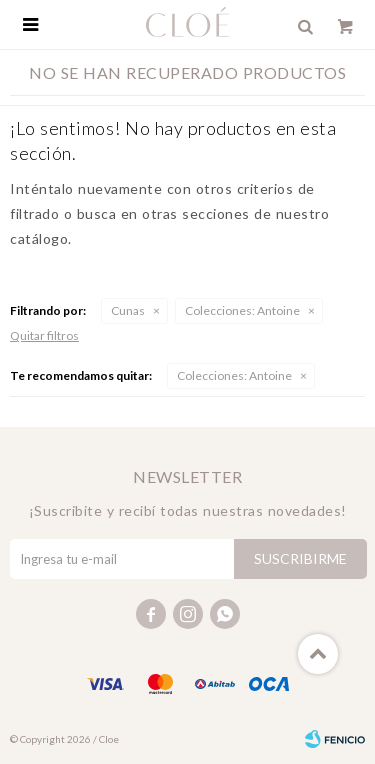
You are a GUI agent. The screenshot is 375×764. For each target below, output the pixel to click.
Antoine (242, 310)
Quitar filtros (44, 335)
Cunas (128, 310)
